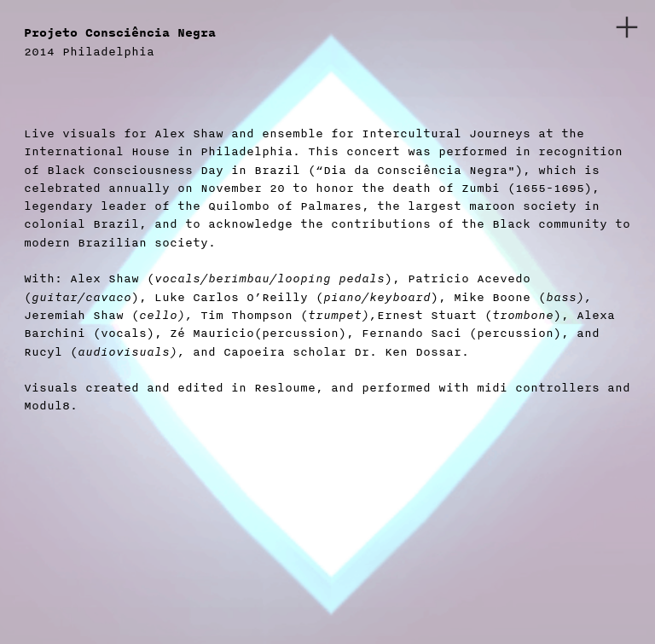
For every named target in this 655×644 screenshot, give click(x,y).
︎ (627, 28)
